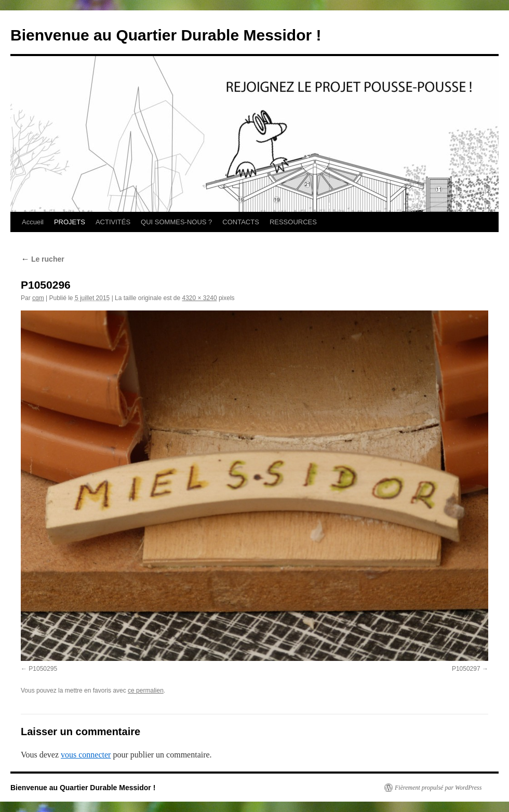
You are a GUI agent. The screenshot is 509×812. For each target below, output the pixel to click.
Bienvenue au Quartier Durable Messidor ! (166, 35)
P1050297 (466, 669)
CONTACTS (241, 222)
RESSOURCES (293, 222)
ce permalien (146, 691)
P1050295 (43, 669)
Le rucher (43, 259)
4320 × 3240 (200, 298)
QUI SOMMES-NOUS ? (176, 222)
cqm (38, 298)
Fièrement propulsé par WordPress (438, 788)
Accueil (33, 222)
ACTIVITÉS (113, 222)
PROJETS (70, 222)
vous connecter (86, 755)
